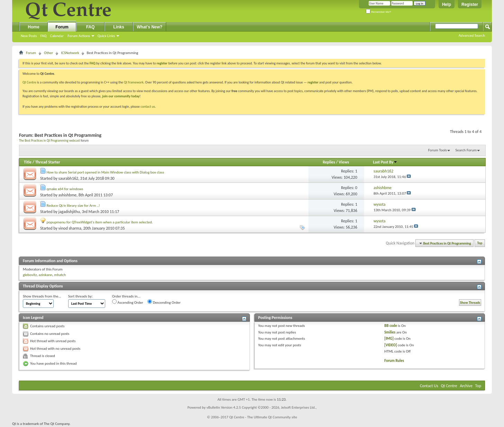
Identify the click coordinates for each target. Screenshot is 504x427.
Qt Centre (29, 82)
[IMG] (389, 339)
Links (119, 27)
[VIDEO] (390, 345)
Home (33, 27)
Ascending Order (128, 302)
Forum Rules (394, 361)
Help (447, 5)
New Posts (29, 36)
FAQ (43, 36)
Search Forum (466, 150)
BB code (391, 326)
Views (344, 162)
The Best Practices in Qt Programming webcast (49, 141)
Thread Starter (48, 162)
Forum (62, 27)
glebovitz (30, 275)
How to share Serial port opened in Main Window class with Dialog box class (105, 172)
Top (480, 243)
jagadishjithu (69, 212)
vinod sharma (70, 228)
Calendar (57, 36)
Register (470, 5)
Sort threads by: (80, 296)
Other (48, 53)
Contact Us (429, 386)
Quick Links (106, 36)
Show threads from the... (42, 296)
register (313, 82)
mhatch (60, 275)
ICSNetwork (70, 53)
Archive (466, 386)
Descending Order (164, 302)
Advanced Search (472, 35)
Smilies (390, 332)
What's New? (150, 27)
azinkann (45, 275)
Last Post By (385, 162)
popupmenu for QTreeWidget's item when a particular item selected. (100, 222)
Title (28, 162)
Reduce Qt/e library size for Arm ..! (73, 206)
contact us (148, 106)
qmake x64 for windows (65, 189)
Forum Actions (79, 36)
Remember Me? (379, 12)
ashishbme (67, 195)
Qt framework (134, 82)
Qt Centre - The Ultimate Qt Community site (263, 417)
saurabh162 (68, 178)
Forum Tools (438, 150)
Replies (329, 162)
